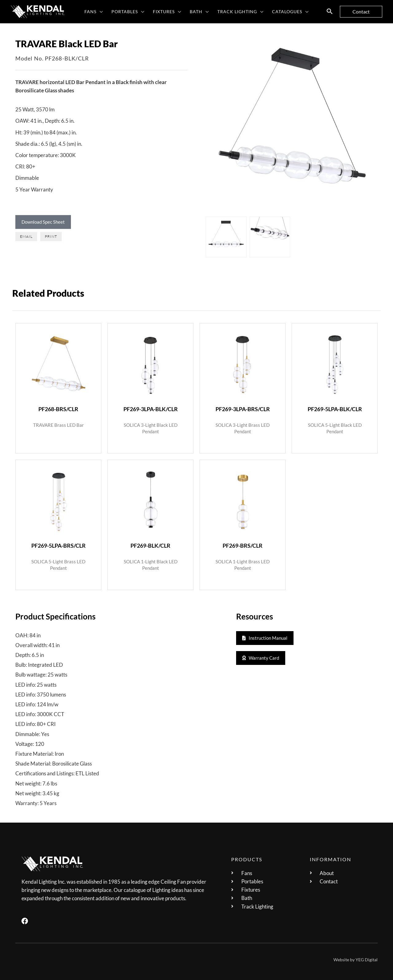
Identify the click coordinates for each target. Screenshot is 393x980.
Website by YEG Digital (356, 959)
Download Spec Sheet (43, 222)
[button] (100, 12)
